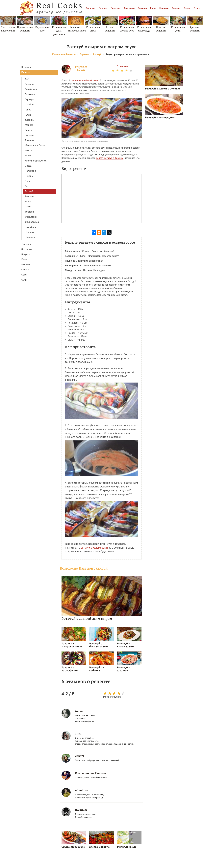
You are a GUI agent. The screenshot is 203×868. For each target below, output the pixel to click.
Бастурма (30, 84)
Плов (28, 181)
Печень (29, 176)
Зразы (28, 130)
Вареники (30, 94)
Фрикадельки (32, 222)
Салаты (176, 8)
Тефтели (29, 212)
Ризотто (29, 196)
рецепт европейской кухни (85, 80)
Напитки (164, 8)
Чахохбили (31, 227)
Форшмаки (31, 217)
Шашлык (30, 232)
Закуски (142, 8)
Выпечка (90, 8)
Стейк (28, 207)
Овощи (29, 166)
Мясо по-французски (36, 161)
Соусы (187, 8)
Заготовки (129, 8)
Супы (197, 8)
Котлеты (30, 135)
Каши (153, 8)
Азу (27, 79)
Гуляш (28, 115)
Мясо (28, 156)
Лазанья (30, 140)
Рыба (28, 202)
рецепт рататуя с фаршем (110, 158)
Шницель (30, 237)
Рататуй (29, 191)
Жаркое (29, 125)
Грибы (28, 110)
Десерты (115, 8)
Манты (29, 151)
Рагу (27, 186)
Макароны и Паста (35, 145)
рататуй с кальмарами (94, 548)
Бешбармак (31, 89)
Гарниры (30, 99)
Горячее (103, 8)
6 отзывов (122, 66)
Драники (30, 120)
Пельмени (30, 171)
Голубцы (30, 105)
